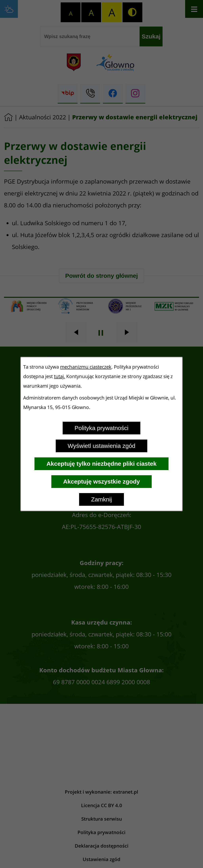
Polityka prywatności (101, 428)
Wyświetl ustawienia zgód (101, 446)
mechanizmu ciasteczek (86, 367)
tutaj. (59, 376)
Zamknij (101, 499)
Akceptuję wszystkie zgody (102, 481)
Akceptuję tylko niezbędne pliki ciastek (101, 464)
